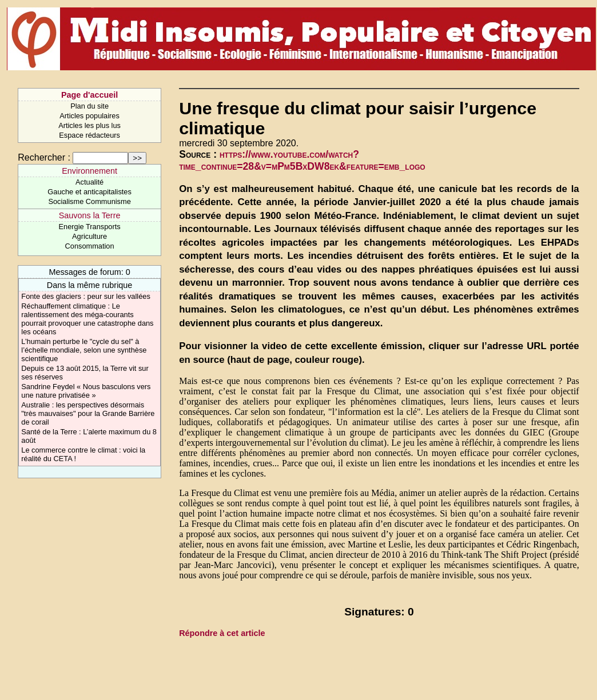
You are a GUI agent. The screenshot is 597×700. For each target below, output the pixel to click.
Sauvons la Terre (90, 215)
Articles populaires (89, 116)
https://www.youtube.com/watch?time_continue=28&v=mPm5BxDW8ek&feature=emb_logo (302, 160)
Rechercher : (44, 157)
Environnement (89, 171)
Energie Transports (90, 227)
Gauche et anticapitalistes (89, 192)
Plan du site (89, 106)
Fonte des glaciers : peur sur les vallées (85, 296)
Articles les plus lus (89, 125)
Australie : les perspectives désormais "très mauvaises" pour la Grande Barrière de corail (88, 413)
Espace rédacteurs (89, 135)
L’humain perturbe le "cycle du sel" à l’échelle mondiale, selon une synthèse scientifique (84, 350)
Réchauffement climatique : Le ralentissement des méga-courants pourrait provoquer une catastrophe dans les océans (87, 319)
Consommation (90, 246)
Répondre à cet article (222, 633)
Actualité (89, 182)
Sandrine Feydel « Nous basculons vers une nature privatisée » (86, 391)
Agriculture (89, 236)
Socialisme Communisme (89, 201)
